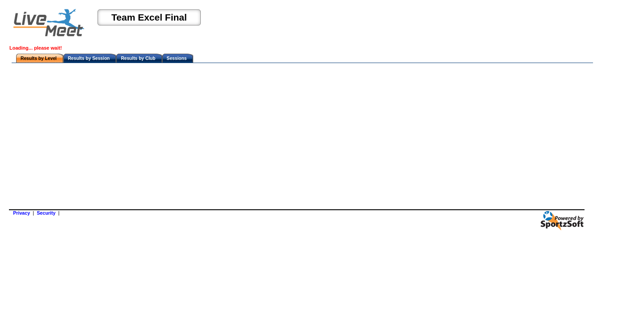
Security (46, 213)
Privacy (21, 213)
